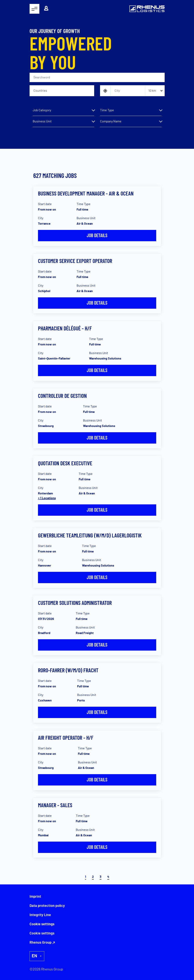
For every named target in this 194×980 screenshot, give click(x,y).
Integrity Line (40, 915)
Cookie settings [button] (42, 933)
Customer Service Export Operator (75, 261)
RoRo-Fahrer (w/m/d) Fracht (68, 670)
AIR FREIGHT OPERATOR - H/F (66, 738)
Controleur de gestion (62, 396)
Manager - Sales (55, 805)
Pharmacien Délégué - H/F (65, 328)
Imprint (35, 897)
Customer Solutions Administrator (75, 603)
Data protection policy (47, 906)
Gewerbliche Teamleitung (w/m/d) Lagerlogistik (90, 535)
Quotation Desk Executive (65, 463)
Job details (97, 235)
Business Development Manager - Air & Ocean (86, 193)
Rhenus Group (41, 943)
